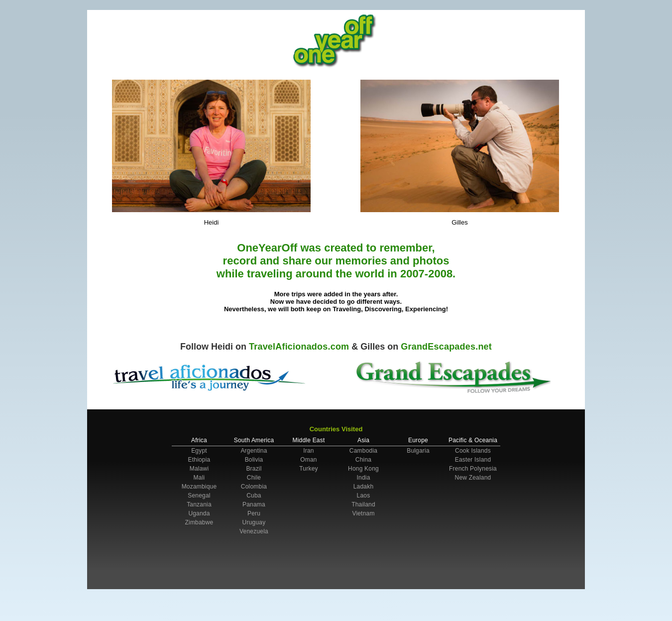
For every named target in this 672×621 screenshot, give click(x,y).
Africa (199, 440)
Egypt (199, 451)
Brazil (254, 469)
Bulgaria (418, 451)
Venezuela (254, 531)
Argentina (254, 451)
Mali (199, 478)
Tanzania (199, 504)
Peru (254, 513)
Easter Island (473, 460)
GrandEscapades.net (446, 347)
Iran (308, 451)
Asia (363, 440)
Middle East (309, 440)
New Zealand (473, 478)
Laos (364, 496)
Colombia (254, 487)
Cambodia (363, 451)
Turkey (308, 469)
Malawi (199, 469)
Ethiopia (199, 460)
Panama (254, 504)
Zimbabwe (199, 522)
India (363, 478)
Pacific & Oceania (473, 440)
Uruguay (254, 522)
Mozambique (199, 487)
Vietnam (363, 513)
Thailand (363, 504)
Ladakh (364, 487)
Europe (418, 440)
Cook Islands (473, 451)
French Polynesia (473, 469)
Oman (308, 460)
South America (254, 440)
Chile (254, 478)
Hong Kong (363, 469)
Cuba (254, 496)
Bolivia (254, 460)
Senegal (199, 496)
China (363, 460)
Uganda (199, 513)
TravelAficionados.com (299, 347)
